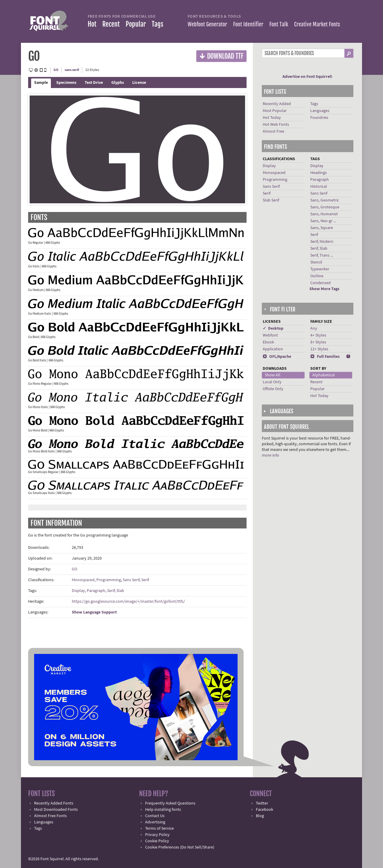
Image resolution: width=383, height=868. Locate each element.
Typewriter (320, 269)
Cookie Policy (157, 841)
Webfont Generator (207, 24)
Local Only (272, 382)
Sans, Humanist (324, 214)
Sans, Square (322, 228)
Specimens (66, 83)
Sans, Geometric (325, 200)
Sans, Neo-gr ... (323, 221)
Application (273, 349)
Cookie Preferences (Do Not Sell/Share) (180, 847)
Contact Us (155, 816)
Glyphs (118, 83)
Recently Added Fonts (54, 803)
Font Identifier (248, 24)
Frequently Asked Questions (170, 803)
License (139, 83)
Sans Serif (131, 580)
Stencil (316, 262)
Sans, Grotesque (325, 207)
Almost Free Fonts (50, 816)
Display (78, 591)
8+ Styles (318, 342)
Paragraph (96, 591)
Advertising (155, 822)
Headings (319, 173)
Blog (260, 816)
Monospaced (83, 580)
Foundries (319, 118)
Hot (92, 24)
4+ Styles (318, 335)
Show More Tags (324, 289)
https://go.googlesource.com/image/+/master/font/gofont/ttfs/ (128, 602)
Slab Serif (271, 200)
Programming (109, 580)
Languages (320, 111)
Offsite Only (273, 389)
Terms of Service (159, 828)
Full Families (325, 357)
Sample (41, 83)
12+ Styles (319, 349)
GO (56, 70)
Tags (158, 24)
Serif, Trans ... (322, 255)
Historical (319, 187)
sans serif (72, 70)
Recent (111, 24)
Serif (145, 580)
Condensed (320, 283)
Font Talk (279, 24)
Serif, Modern (322, 242)
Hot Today (272, 118)
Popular (136, 24)
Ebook (268, 342)
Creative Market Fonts (317, 24)
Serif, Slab (116, 591)
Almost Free (273, 131)
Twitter (262, 803)
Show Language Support (94, 612)
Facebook (265, 810)
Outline (317, 276)
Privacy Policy (157, 835)
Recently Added (277, 104)
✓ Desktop (273, 328)
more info (270, 455)
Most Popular (275, 111)
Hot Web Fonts (276, 125)
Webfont (270, 335)
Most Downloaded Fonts (56, 810)
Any (314, 328)
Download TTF (221, 56)
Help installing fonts (163, 810)
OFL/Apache (277, 357)
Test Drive (94, 83)
